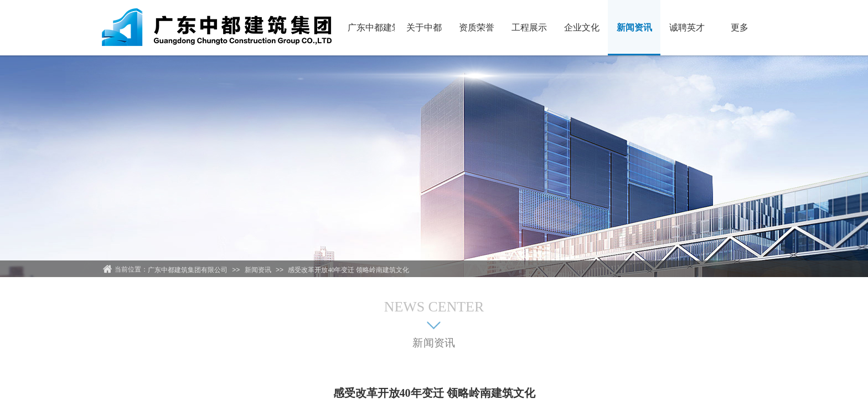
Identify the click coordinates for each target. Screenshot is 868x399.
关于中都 (424, 27)
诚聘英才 (687, 27)
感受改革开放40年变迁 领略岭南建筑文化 (348, 270)
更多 (740, 27)
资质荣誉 (477, 27)
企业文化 (582, 27)
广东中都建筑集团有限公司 (371, 27)
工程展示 (529, 27)
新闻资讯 (634, 27)
